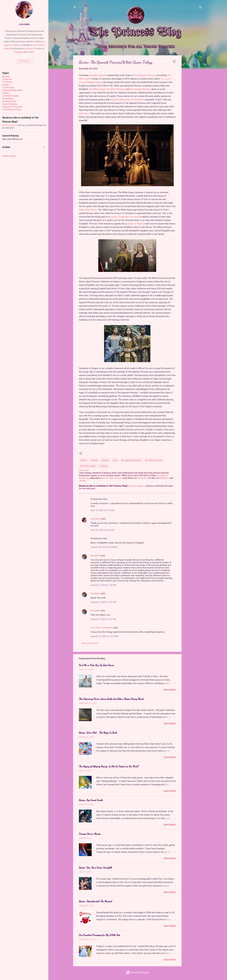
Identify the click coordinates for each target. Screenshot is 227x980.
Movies (6, 77)
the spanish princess (131, 460)
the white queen (88, 466)
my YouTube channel (112, 478)
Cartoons (7, 79)
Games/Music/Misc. (13, 90)
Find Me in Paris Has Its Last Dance (96, 665)
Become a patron (137, 486)
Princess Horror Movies (90, 834)
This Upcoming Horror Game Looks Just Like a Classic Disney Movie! (111, 699)
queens (94, 460)
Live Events (8, 88)
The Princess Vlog (12, 110)
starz (115, 460)
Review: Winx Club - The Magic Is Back (98, 733)
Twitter (82, 481)
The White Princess (116, 89)
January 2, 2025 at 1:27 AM (103, 602)
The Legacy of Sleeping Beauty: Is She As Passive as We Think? (109, 766)
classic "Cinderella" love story (125, 217)
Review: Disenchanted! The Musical (95, 901)
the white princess (154, 460)
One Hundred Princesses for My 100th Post (99, 935)
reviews (105, 460)
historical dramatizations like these (127, 100)
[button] (174, 62)
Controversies (9, 101)
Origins (6, 93)
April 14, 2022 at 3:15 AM (102, 510)
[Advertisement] (193, 99)
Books (6, 85)
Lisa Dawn (95, 519)
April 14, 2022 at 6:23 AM (102, 530)
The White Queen (97, 89)
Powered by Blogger (138, 972)
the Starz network (98, 75)
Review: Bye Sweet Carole (91, 800)
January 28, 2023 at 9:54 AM (104, 547)
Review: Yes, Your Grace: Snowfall (95, 868)
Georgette (95, 556)
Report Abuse (9, 156)
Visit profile (24, 61)
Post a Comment (90, 643)
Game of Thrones (136, 224)
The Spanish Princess (145, 75)
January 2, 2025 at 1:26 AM (103, 585)
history (84, 460)
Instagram (164, 478)
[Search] (201, 8)
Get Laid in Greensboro (102, 628)
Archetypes (8, 99)
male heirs (84, 114)
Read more (170, 690)
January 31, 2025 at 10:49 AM (104, 636)
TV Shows (8, 82)
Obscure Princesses (12, 107)
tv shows (104, 466)
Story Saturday (10, 104)
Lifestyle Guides (10, 96)
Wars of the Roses (88, 210)
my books (142, 478)
